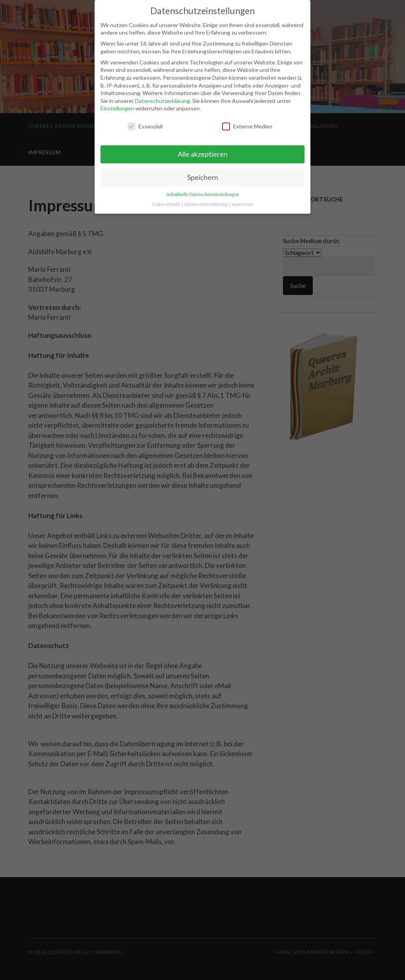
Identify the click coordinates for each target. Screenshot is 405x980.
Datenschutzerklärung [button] (206, 203)
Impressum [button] (243, 203)
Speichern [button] (203, 177)
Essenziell (145, 125)
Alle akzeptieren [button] (203, 153)
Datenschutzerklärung (162, 100)
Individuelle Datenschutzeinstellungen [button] (203, 194)
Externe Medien (247, 125)
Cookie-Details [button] (167, 203)
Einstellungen (117, 107)
